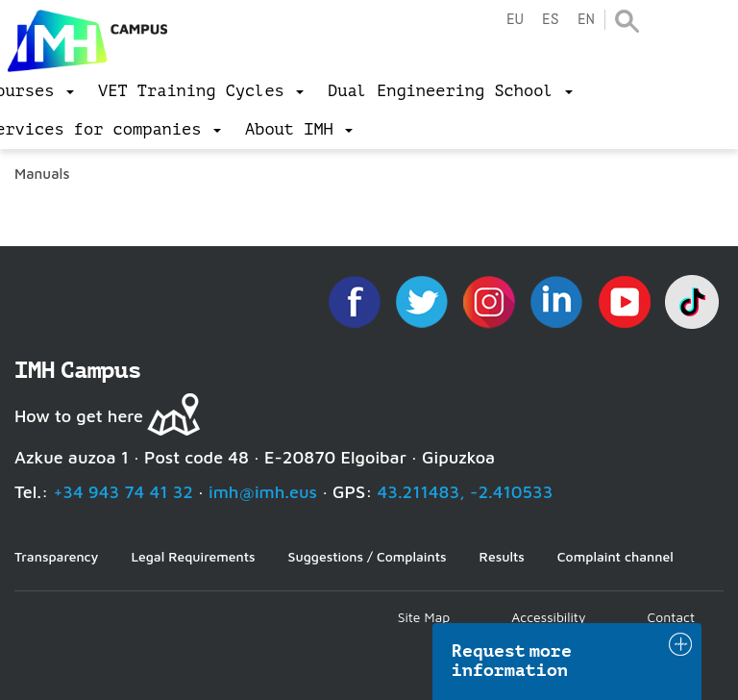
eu (515, 20)
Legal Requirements (193, 556)
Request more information (512, 661)
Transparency (56, 556)
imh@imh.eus (263, 492)
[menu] (201, 91)
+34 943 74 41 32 (123, 492)
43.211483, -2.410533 (466, 492)
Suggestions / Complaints (368, 556)
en (586, 20)
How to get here (79, 416)
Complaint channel (615, 556)
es (551, 20)
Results (502, 556)
